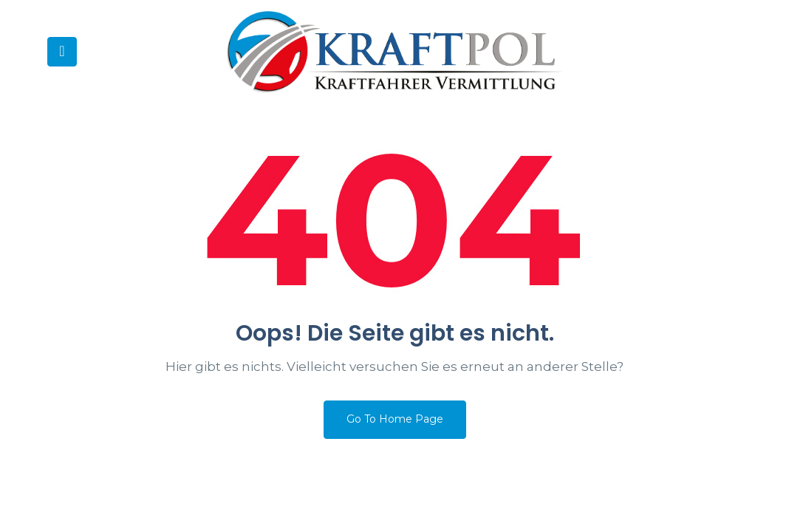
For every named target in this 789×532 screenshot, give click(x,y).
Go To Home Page (395, 419)
